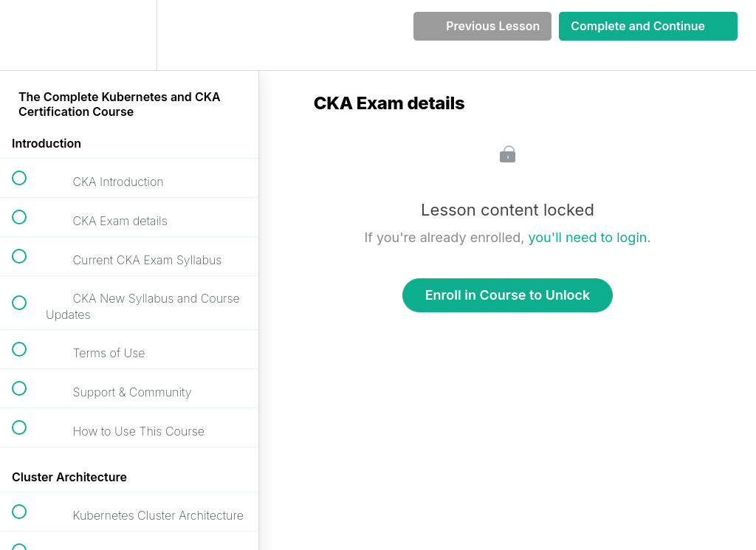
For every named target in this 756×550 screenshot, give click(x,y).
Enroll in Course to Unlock (508, 295)
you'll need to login (588, 237)
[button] (27, 35)
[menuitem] (129, 35)
